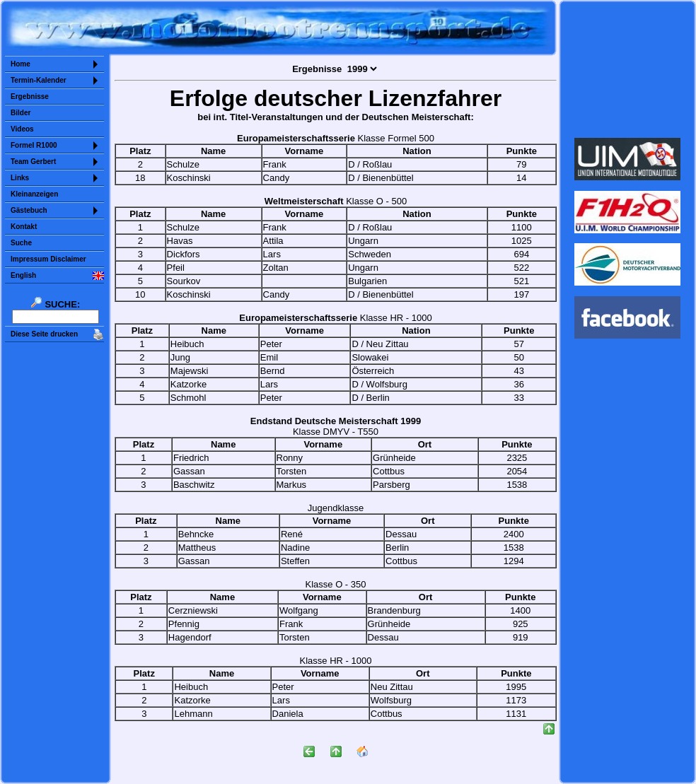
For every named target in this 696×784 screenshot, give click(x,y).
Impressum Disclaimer (48, 259)
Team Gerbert (33, 162)
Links (20, 178)
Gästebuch (29, 210)
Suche (21, 243)
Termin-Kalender (39, 80)
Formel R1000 (34, 145)
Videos (22, 129)
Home (21, 64)
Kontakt (24, 227)
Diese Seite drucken (44, 334)
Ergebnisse (30, 96)
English (23, 275)
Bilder (21, 113)
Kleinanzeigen (34, 194)
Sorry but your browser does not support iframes (628, 69)
